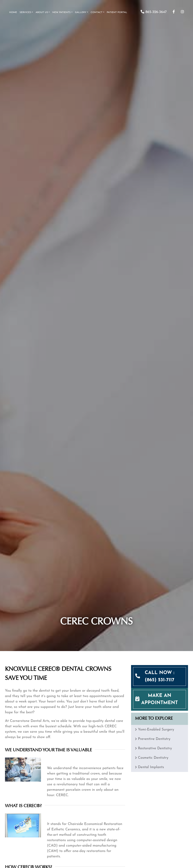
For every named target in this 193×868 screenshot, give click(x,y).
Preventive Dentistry (154, 739)
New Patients (61, 13)
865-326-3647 (154, 12)
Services (25, 13)
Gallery (81, 13)
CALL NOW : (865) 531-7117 (159, 676)
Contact (97, 13)
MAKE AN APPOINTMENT (160, 699)
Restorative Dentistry (155, 748)
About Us (42, 13)
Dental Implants (151, 767)
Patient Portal (117, 13)
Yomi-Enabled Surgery (156, 730)
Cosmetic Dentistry (153, 758)
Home (13, 13)
